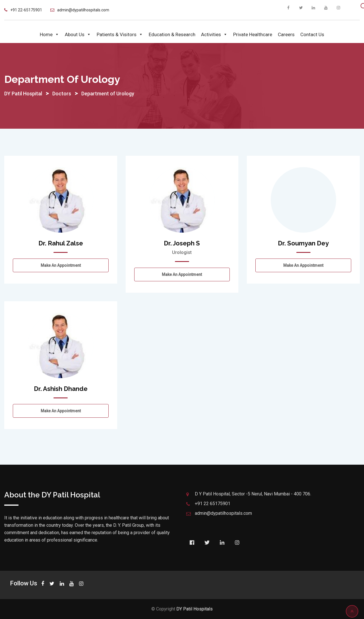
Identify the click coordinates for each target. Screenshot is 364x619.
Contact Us (312, 34)
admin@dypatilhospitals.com (83, 10)
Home (49, 34)
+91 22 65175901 (213, 504)
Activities (214, 34)
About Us (78, 34)
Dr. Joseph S (182, 243)
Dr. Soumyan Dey (303, 243)
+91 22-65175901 (26, 10)
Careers (286, 34)
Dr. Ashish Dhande (61, 389)
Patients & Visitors (120, 34)
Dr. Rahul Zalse (61, 243)
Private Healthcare (253, 34)
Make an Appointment (61, 265)
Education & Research (172, 34)
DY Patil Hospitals (195, 609)
